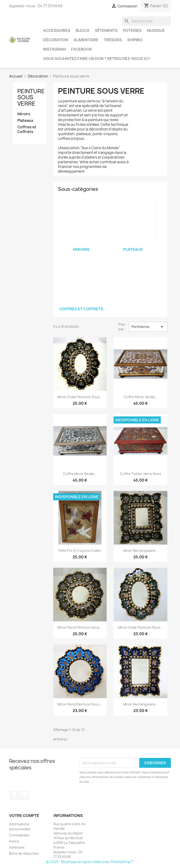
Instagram (54, 49)
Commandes (19, 835)
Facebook (82, 49)
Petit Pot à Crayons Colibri (80, 551)
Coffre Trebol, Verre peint (141, 474)
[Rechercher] (146, 21)
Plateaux (25, 121)
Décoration (56, 40)
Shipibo (135, 40)
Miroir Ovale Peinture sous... (80, 397)
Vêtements (106, 30)
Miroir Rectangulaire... (141, 551)
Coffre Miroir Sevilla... (141, 397)
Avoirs (14, 841)
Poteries (132, 30)
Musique (156, 30)
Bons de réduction (24, 853)
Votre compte (24, 816)
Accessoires (57, 30)
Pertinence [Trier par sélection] (148, 327)
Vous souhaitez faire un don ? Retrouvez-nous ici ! (97, 59)
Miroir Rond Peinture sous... (80, 627)
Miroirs (24, 114)
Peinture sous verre (31, 97)
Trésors (113, 40)
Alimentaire (86, 40)
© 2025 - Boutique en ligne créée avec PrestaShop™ (90, 862)
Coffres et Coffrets (27, 129)
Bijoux (83, 30)
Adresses (17, 847)
